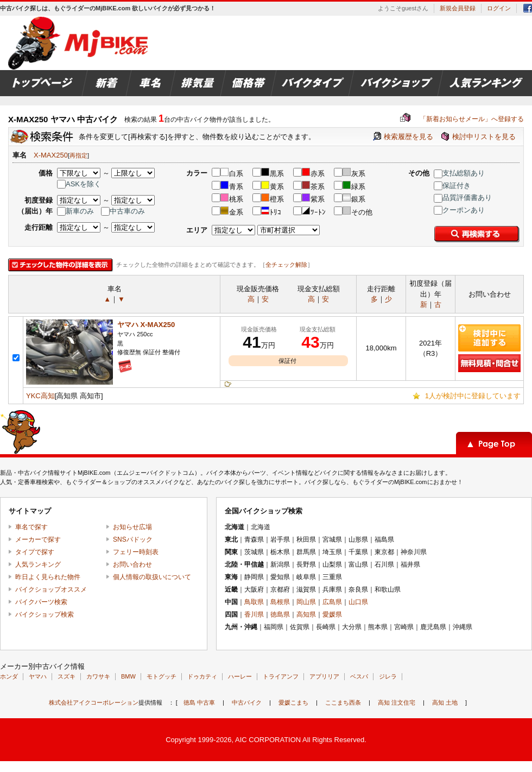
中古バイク (247, 702)
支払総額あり (459, 173)
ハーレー (240, 676)
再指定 (78, 155)
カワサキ (98, 676)
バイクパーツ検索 (41, 602)
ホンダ (9, 676)
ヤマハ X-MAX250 (146, 325)
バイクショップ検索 (45, 614)
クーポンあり (459, 210)
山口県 (358, 602)
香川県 (254, 614)
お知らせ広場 (132, 527)
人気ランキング (38, 564)
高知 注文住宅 (397, 702)
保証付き (452, 186)
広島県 (332, 602)
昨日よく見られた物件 (48, 577)
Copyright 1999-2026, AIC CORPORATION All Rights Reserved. (266, 740)
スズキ (66, 676)
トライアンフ (281, 676)
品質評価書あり (463, 197)
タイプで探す (35, 552)
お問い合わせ (132, 564)
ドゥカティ (202, 676)
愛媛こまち (293, 702)
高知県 (306, 614)
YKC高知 (40, 396)
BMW (128, 676)
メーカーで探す (38, 539)
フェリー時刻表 (136, 552)
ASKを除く (79, 184)
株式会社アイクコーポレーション (94, 702)
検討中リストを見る (484, 137)
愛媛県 (332, 614)
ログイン (499, 8)
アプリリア (324, 676)
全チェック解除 (286, 265)
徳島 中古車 (199, 702)
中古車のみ (123, 211)
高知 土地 (445, 702)
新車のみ (75, 211)
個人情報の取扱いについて (152, 577)
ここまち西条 (343, 702)
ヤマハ (38, 676)
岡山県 (306, 602)
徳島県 (280, 614)
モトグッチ (161, 676)
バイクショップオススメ (51, 589)
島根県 (280, 602)
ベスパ (359, 676)
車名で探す (31, 527)
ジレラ (388, 676)
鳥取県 (254, 602)
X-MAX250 (51, 155)
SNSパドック (133, 539)
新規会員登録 (458, 8)
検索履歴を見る (408, 137)
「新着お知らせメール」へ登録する (462, 119)
